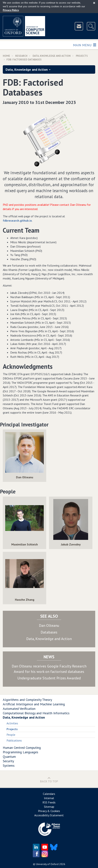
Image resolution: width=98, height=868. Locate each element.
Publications (14, 740)
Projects (82, 56)
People (11, 735)
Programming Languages (20, 752)
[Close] (94, 3)
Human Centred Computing (22, 748)
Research (21, 56)
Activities (12, 723)
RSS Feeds (49, 802)
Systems (9, 765)
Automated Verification (19, 709)
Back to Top (49, 780)
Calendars (49, 794)
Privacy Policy (11, 10)
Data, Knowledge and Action (52, 56)
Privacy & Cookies (49, 811)
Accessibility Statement (49, 815)
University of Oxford (47, 864)
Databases (49, 632)
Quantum (9, 757)
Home (6, 56)
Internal (49, 798)
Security (8, 761)
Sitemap (49, 807)
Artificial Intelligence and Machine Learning (34, 704)
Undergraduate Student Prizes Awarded (49, 678)
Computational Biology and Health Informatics (36, 713)
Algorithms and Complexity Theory (27, 700)
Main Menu (84, 45)
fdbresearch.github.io (17, 220)
